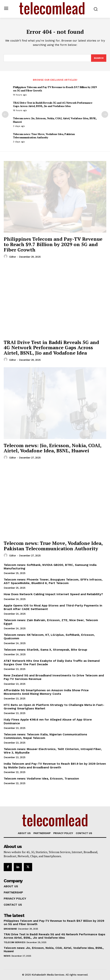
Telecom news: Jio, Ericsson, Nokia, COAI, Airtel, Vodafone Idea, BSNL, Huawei (55, 120)
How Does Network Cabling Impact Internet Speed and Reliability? (53, 594)
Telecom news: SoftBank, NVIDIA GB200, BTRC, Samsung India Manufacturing (50, 567)
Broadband (10, 929)
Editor (13, 257)
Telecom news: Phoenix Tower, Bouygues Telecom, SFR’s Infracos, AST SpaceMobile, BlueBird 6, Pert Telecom (53, 581)
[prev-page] (5, 114)
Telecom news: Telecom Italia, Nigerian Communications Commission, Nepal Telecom (45, 736)
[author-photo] (6, 256)
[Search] (99, 58)
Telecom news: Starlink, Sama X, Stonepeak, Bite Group (45, 650)
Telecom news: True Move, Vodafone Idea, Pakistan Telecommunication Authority (44, 136)
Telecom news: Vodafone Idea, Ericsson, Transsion (41, 778)
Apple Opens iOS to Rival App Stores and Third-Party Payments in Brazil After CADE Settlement (53, 607)
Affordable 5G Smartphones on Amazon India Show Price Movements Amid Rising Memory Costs (46, 692)
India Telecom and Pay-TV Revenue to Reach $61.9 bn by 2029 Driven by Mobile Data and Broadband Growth (55, 765)
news (7, 956)
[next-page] (105, 114)
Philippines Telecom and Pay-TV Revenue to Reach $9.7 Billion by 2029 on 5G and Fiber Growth (55, 89)
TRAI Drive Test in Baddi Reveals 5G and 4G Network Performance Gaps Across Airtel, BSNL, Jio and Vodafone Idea (53, 104)
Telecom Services (14, 942)
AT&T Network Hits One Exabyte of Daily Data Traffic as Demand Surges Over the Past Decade (52, 662)
